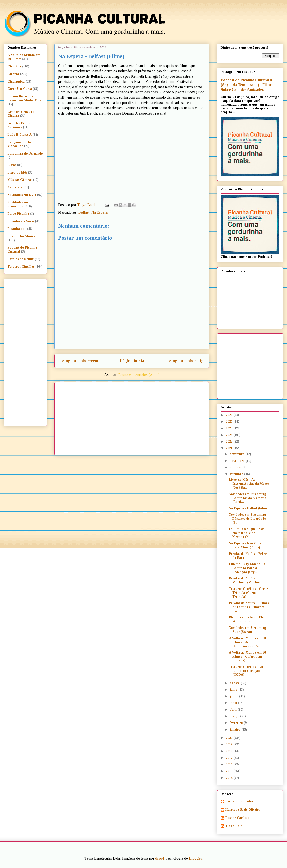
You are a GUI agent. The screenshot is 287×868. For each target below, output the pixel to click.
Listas (12, 165)
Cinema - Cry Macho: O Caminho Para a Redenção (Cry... (247, 568)
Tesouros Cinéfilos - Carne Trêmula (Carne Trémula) (249, 593)
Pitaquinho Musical (22, 236)
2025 (230, 422)
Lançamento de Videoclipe (19, 144)
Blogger (195, 858)
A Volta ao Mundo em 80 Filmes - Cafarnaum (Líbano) (247, 656)
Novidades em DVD (22, 195)
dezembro (237, 454)
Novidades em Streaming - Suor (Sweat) (249, 630)
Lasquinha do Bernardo (25, 153)
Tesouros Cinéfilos (21, 267)
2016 (230, 764)
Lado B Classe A (20, 135)
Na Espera (99, 212)
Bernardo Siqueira (239, 801)
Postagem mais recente (79, 361)
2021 (230, 448)
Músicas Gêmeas (20, 180)
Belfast (84, 212)
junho (234, 696)
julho (234, 690)
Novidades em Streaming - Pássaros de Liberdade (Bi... (249, 519)
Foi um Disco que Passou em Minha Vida (24, 98)
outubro (236, 467)
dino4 (160, 858)
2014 (230, 778)
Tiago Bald (234, 826)
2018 (230, 751)
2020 (230, 738)
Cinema (13, 74)
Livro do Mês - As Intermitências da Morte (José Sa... (249, 484)
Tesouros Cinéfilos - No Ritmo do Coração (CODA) (246, 671)
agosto (235, 683)
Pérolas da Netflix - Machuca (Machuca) (246, 580)
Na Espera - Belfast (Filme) (249, 508)
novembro (238, 461)
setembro (237, 474)
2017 (230, 758)
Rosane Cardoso (237, 818)
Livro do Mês (17, 172)
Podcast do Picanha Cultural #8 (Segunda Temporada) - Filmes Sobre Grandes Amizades (247, 85)
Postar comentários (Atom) (139, 375)
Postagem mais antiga (185, 361)
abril (234, 710)
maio (234, 703)
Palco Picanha (18, 214)
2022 (230, 442)
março (235, 716)
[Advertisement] (135, 417)
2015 (230, 771)
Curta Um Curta (20, 89)
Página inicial (133, 361)
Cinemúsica (16, 81)
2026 (230, 415)
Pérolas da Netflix (21, 259)
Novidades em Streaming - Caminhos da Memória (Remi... (249, 498)
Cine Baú (14, 66)
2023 (230, 435)
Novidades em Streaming (18, 204)
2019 (230, 744)
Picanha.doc (17, 229)
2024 (230, 428)
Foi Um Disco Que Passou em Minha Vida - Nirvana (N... (248, 533)
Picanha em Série (21, 221)
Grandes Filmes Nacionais (19, 125)
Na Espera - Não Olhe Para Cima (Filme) (245, 545)
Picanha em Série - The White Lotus (247, 619)
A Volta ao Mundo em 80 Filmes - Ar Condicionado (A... (247, 642)
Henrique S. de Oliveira (243, 810)
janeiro (235, 730)
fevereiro (237, 723)
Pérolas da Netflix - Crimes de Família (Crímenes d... (249, 607)
